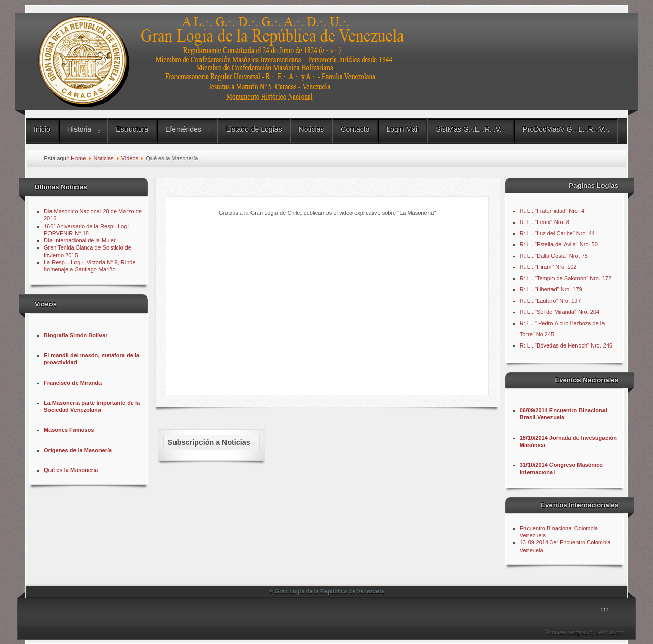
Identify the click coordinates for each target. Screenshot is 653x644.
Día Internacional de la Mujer (80, 240)
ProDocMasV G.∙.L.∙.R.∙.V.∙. (566, 129)
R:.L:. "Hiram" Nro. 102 (548, 267)
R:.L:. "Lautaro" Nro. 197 (550, 301)
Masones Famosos (69, 430)
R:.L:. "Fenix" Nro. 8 (545, 222)
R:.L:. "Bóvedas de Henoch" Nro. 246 (566, 345)
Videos (130, 158)
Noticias (312, 129)
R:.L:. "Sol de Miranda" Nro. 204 (560, 312)
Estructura (132, 129)
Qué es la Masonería (71, 470)
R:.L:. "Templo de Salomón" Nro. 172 (566, 278)
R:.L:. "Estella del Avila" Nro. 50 (559, 244)
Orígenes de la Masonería (78, 450)
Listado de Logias (254, 129)
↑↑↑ (604, 609)
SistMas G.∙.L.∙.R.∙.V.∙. (471, 129)
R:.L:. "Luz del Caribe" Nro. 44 (557, 233)
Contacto (355, 129)
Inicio (42, 129)
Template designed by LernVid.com (585, 633)
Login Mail (403, 129)
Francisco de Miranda (73, 383)
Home (78, 158)
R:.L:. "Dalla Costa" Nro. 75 (554, 256)
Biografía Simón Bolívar (76, 335)
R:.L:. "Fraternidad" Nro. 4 (552, 211)
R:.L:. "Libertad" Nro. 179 (551, 289)
